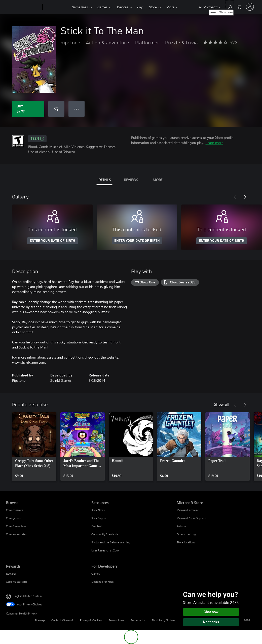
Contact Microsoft (62, 620)
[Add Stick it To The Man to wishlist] (56, 109)
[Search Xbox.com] (230, 6)
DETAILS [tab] (105, 180)
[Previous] (235, 197)
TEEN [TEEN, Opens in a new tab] (37, 139)
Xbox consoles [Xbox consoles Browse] (15, 510)
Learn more (214, 143)
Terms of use (116, 620)
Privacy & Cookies (91, 620)
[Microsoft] (23, 7)
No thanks (211, 622)
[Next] (245, 197)
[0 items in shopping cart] (239, 6)
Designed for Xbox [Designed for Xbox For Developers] (102, 582)
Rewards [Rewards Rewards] (11, 574)
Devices (123, 7)
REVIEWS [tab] (131, 180)
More (170, 7)
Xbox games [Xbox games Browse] (13, 518)
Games (102, 7)
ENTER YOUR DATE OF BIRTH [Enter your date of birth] (52, 241)
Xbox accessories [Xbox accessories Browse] (16, 534)
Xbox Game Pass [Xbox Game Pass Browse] (16, 526)
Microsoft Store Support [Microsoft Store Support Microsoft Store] (191, 518)
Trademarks (138, 620)
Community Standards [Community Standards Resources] (105, 534)
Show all (221, 404)
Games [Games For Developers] (96, 574)
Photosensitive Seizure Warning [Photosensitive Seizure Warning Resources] (111, 542)
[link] (34, 447)
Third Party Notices (163, 620)
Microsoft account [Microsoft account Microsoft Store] (188, 510)
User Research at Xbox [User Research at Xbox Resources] (105, 550)
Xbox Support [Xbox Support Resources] (99, 518)
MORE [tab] (158, 180)
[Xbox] (57, 7)
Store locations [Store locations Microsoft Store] (186, 542)
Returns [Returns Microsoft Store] (181, 526)
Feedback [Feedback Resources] (97, 526)
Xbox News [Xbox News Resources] (98, 510)
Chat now (211, 612)
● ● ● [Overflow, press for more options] (77, 109)
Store (153, 7)
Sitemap (40, 620)
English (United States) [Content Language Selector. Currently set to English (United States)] (28, 596)
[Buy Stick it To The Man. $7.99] (28, 109)
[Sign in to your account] (250, 7)
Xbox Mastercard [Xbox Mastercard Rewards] (16, 582)
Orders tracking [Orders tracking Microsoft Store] (186, 534)
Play (140, 7)
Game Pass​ (80, 7)
